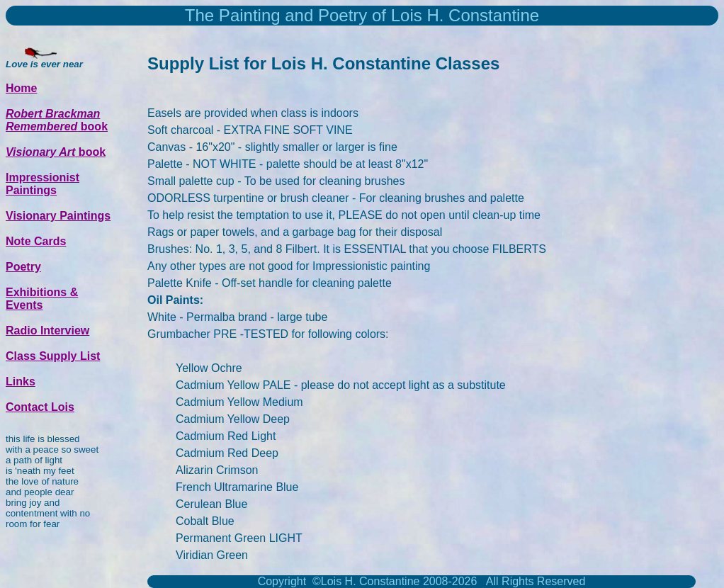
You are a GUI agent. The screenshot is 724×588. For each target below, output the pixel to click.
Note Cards (36, 241)
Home (21, 88)
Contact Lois (40, 407)
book (57, 120)
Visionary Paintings (58, 216)
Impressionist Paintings (43, 184)
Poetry (23, 267)
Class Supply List (53, 356)
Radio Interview (47, 330)
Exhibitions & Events (42, 299)
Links (21, 381)
